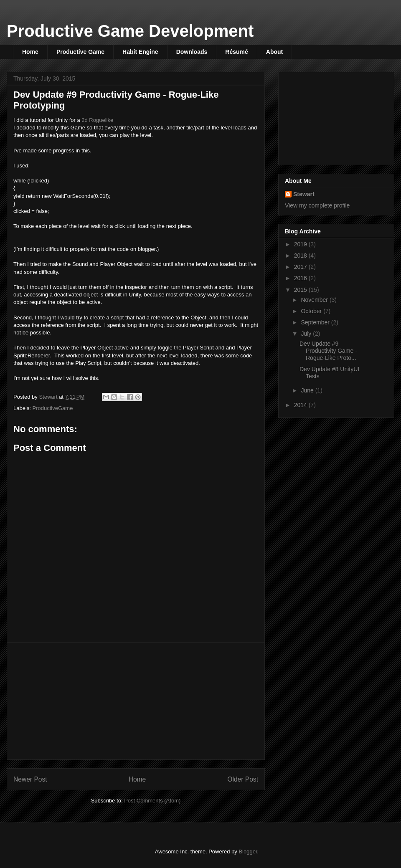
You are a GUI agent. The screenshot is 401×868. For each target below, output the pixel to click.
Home (30, 52)
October (312, 311)
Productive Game (80, 52)
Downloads (192, 52)
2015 (301, 290)
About (274, 52)
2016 (301, 278)
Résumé (236, 52)
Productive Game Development (130, 31)
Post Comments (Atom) (152, 801)
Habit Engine (140, 52)
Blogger (248, 852)
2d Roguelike (97, 120)
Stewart (304, 194)
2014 (301, 405)
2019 (301, 244)
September (316, 322)
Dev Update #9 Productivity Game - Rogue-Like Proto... (328, 351)
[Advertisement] (136, 701)
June (308, 390)
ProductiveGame (53, 408)
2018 (301, 256)
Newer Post (30, 779)
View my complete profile (317, 205)
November (315, 300)
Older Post (243, 779)
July (307, 334)
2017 (301, 267)
